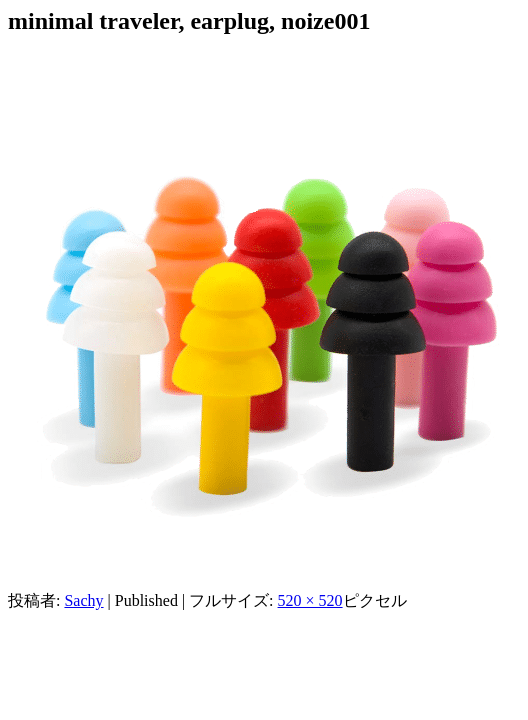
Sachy (83, 600)
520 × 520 (310, 600)
